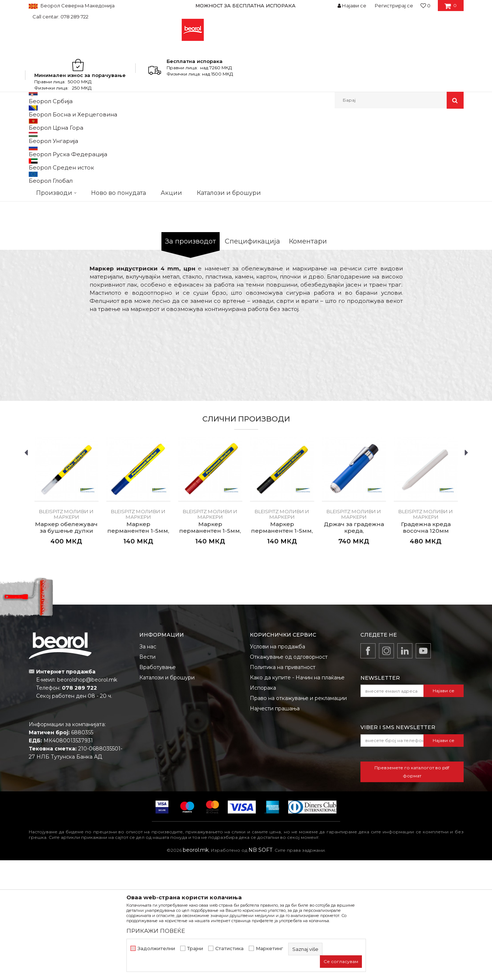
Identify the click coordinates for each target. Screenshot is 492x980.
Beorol (36, 124)
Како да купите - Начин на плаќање (297, 797)
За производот (191, 361)
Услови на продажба (278, 766)
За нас (148, 766)
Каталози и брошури (167, 797)
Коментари (308, 361)
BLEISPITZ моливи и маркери (247, 124)
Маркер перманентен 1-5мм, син (138, 651)
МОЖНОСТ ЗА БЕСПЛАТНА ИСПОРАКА (245, 6)
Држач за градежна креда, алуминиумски (354, 651)
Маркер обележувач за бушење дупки (66, 647)
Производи (61, 124)
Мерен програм (99, 124)
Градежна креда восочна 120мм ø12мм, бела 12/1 (426, 651)
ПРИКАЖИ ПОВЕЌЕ (156, 931)
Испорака (263, 808)
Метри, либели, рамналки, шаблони (166, 124)
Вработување (158, 787)
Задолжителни (156, 948)
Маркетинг (269, 948)
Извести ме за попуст (435, 261)
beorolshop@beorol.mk (87, 799)
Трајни (195, 948)
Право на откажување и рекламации (298, 818)
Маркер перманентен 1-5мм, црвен (210, 651)
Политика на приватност (283, 787)
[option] (246, 6)
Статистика (229, 948)
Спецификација (252, 361)
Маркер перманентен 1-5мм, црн (282, 651)
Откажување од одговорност (289, 777)
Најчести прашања (275, 828)
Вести (147, 777)
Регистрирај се (394, 6)
